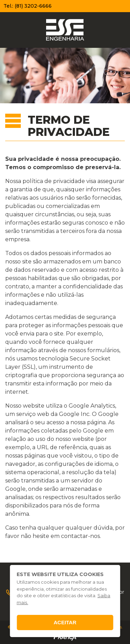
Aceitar (65, 622)
